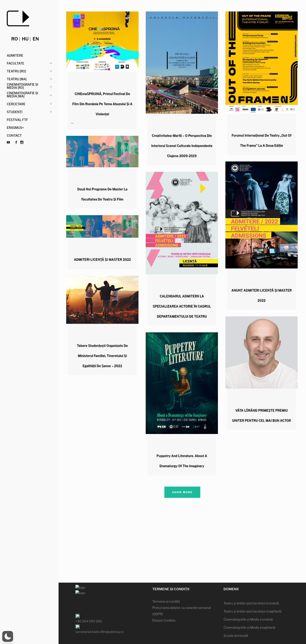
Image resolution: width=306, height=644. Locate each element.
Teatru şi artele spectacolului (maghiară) (253, 597)
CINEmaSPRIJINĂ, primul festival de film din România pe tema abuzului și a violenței (102, 104)
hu (25, 39)
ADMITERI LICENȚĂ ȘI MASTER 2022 (102, 259)
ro (15, 39)
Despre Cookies (164, 606)
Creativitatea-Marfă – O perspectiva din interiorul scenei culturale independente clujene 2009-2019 (182, 146)
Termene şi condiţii (166, 587)
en (36, 39)
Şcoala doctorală (236, 622)
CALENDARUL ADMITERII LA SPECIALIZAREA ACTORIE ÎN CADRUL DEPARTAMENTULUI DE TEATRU (182, 306)
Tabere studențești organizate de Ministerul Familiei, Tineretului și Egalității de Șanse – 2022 (102, 356)
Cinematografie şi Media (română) (248, 605)
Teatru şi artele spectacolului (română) (251, 589)
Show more (182, 492)
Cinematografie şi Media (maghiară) (249, 614)
